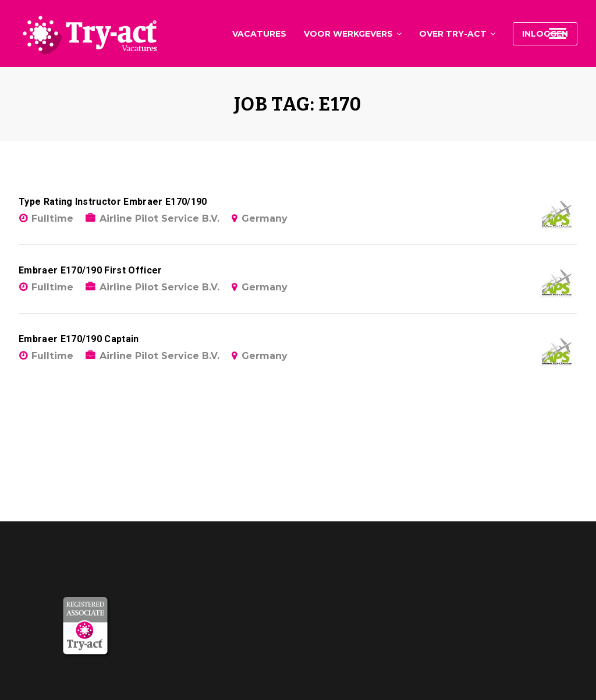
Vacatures (259, 34)
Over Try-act (453, 34)
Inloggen (545, 34)
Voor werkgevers (348, 34)
